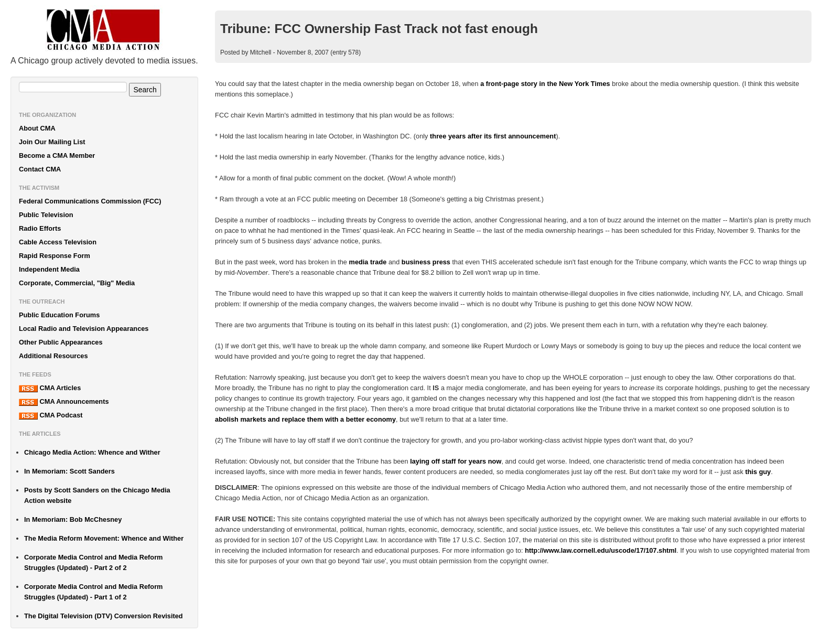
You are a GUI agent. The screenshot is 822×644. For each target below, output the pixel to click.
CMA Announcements (64, 402)
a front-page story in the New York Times (545, 84)
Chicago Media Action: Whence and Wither (92, 452)
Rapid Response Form (55, 256)
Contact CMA (40, 169)
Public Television (46, 215)
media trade (368, 262)
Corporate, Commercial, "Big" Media (77, 283)
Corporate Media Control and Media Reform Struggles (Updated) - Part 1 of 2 (94, 592)
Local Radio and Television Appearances (84, 329)
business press (426, 262)
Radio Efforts (40, 228)
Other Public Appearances (61, 342)
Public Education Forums (59, 315)
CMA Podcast (51, 415)
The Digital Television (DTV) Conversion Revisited (104, 616)
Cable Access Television (58, 242)
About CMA (37, 128)
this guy (758, 472)
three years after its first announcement (493, 136)
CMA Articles (50, 388)
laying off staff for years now (456, 461)
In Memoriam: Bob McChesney (73, 519)
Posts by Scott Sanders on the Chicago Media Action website (97, 495)
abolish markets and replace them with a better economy (305, 419)
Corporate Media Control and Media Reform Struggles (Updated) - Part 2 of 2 (94, 562)
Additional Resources (53, 356)
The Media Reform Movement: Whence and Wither (104, 538)
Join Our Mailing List (52, 142)
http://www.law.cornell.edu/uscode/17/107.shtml (601, 550)
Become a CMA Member (57, 155)
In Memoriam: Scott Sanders (69, 471)
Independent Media (49, 269)
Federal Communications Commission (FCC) (90, 201)
